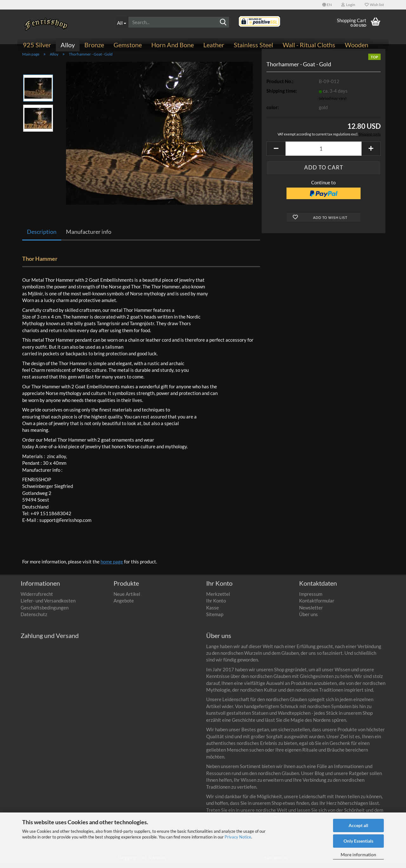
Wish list (374, 5)
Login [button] (348, 5)
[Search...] (122, 22)
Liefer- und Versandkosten (48, 604)
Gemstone (128, 45)
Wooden (357, 45)
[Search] (223, 23)
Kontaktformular (317, 604)
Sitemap (215, 618)
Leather (214, 45)
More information (358, 855)
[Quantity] (324, 152)
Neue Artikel (127, 597)
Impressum (311, 597)
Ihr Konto (216, 604)
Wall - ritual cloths (309, 45)
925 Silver (37, 45)
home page (112, 565)
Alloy (68, 45)
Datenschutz (34, 618)
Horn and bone (173, 45)
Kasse (213, 611)
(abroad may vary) (333, 102)
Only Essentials (358, 841)
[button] (327, 5)
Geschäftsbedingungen (45, 611)
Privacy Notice (238, 837)
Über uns (308, 618)
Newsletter (311, 611)
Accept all (358, 825)
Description (42, 235)
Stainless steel (253, 45)
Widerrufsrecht (37, 597)
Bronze (94, 45)
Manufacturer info (89, 235)
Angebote (124, 604)
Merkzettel (218, 597)
